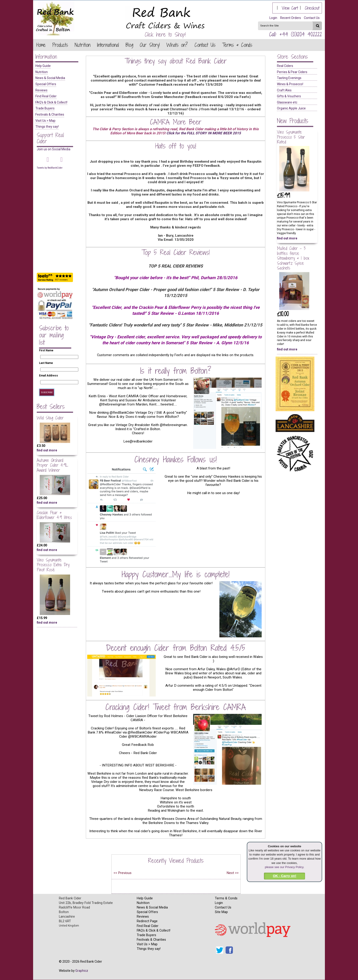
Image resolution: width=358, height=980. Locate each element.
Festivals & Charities (50, 114)
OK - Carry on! (285, 876)
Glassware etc (287, 102)
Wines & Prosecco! (290, 84)
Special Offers (46, 84)
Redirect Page (147, 921)
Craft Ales (284, 90)
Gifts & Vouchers (289, 96)
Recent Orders (291, 18)
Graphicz (82, 971)
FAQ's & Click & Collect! (51, 102)
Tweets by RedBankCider (50, 168)
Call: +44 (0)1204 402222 (296, 34)
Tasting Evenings (289, 78)
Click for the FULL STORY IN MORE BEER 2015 (204, 133)
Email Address (49, 376)
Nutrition (42, 72)
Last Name (46, 363)
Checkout (312, 8)
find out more (47, 450)
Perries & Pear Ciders (292, 72)
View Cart (290, 8)
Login (273, 18)
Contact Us (312, 18)
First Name (46, 350)
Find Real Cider (46, 96)
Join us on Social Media (54, 149)
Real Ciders (285, 66)
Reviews (41, 90)
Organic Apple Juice (291, 108)
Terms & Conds (226, 898)
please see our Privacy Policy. (284, 867)
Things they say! (47, 127)
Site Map (221, 912)
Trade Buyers (45, 108)
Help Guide (43, 66)
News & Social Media (50, 78)
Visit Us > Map (45, 121)
